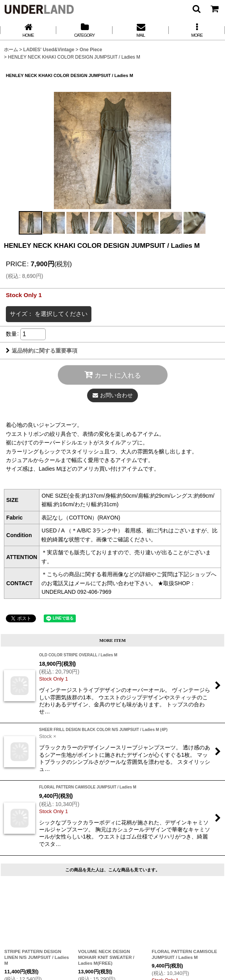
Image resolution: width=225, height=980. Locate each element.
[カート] (214, 9)
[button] (196, 9)
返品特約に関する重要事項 (42, 351)
